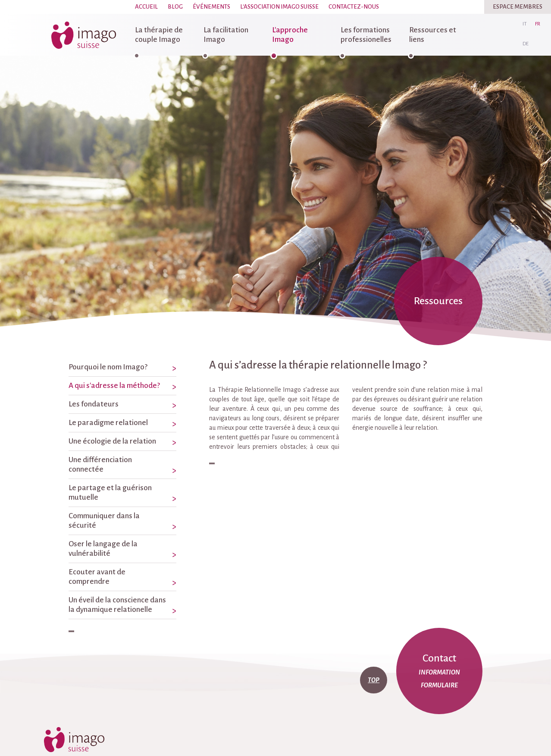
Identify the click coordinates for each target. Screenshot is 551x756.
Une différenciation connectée (100, 465)
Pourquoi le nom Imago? (108, 367)
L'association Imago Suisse (279, 7)
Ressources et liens (433, 35)
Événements (211, 7)
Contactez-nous (354, 7)
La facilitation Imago (226, 35)
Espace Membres (518, 7)
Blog (175, 7)
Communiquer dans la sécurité (104, 521)
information (439, 672)
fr (538, 24)
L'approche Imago (290, 35)
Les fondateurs (94, 404)
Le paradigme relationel (108, 423)
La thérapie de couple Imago (159, 35)
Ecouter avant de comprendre (97, 577)
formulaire (439, 685)
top (374, 680)
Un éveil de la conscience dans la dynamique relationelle (117, 605)
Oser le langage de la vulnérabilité (103, 549)
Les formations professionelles (366, 35)
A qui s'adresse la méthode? (114, 386)
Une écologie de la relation (112, 441)
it (525, 24)
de (526, 44)
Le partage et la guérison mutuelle (110, 493)
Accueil (146, 7)
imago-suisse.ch (84, 35)
